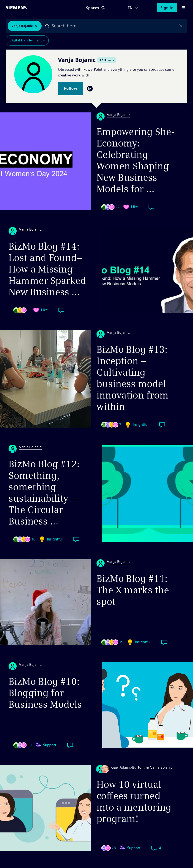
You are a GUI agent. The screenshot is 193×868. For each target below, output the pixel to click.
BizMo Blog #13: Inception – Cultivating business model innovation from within (133, 378)
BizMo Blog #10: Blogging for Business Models (45, 693)
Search (47, 26)
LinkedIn (90, 89)
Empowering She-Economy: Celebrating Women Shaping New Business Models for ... (135, 160)
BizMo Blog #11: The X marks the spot (133, 590)
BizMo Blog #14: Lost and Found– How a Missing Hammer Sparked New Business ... (47, 269)
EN (130, 8)
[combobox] (114, 26)
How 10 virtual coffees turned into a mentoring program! (134, 802)
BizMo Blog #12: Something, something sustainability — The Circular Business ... (44, 493)
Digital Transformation (27, 40)
